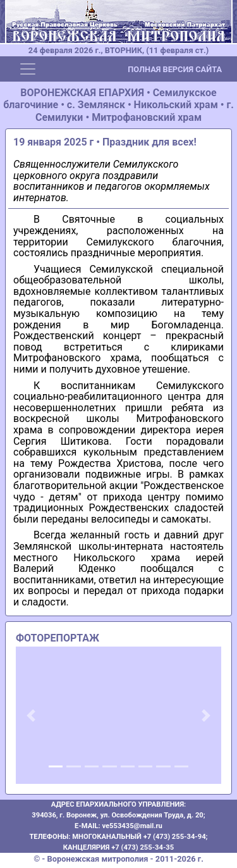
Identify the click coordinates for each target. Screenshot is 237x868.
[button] (31, 716)
